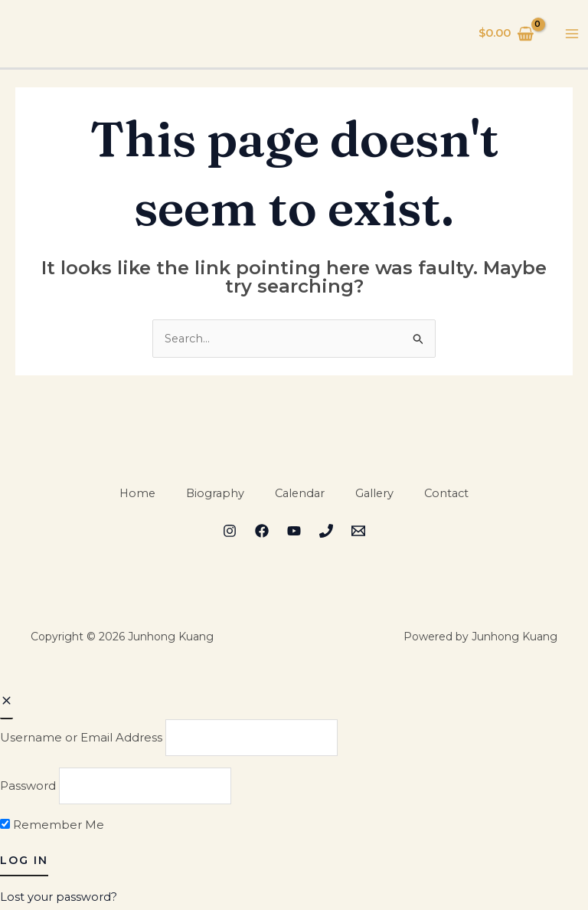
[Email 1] (358, 532)
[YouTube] (294, 532)
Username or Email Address (81, 738)
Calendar (300, 494)
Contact (451, 494)
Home (134, 494)
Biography (213, 494)
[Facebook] (262, 532)
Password (28, 788)
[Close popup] (7, 703)
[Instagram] (230, 532)
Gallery (377, 494)
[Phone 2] (326, 532)
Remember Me (52, 828)
